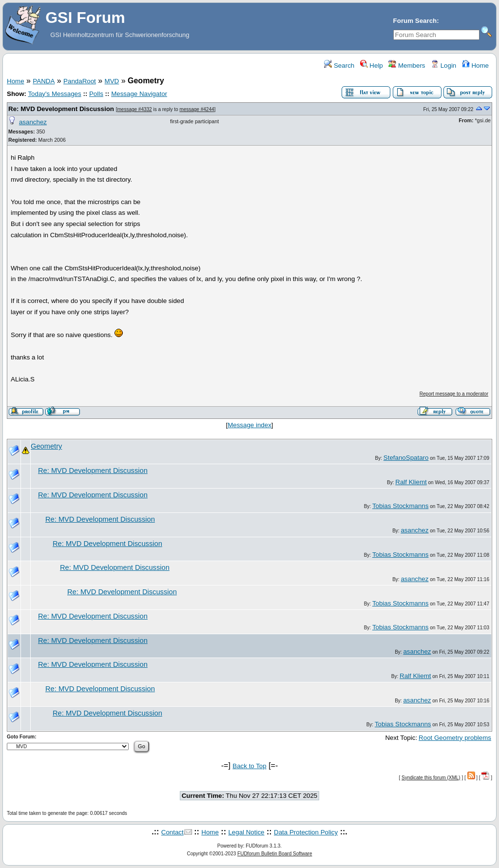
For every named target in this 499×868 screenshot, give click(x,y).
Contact (173, 832)
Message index (249, 425)
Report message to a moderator (454, 394)
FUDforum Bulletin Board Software (275, 854)
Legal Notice (246, 832)
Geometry (46, 446)
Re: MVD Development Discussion (61, 109)
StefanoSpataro (406, 458)
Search (339, 66)
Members (407, 66)
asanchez (33, 122)
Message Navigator (139, 94)
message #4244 (197, 109)
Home (475, 66)
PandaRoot (80, 81)
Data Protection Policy (306, 832)
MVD (112, 81)
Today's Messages (54, 94)
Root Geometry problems (455, 738)
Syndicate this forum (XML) (431, 778)
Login (443, 66)
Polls (96, 94)
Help (372, 66)
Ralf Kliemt (411, 482)
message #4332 (134, 109)
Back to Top (249, 766)
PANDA (44, 81)
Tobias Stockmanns (401, 506)
